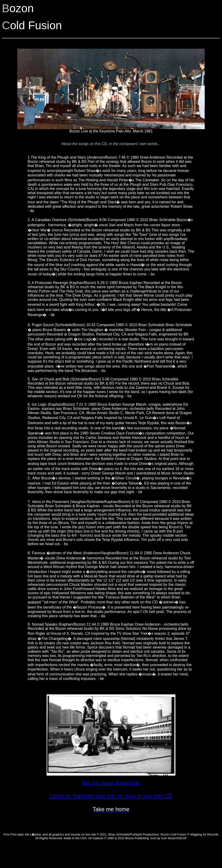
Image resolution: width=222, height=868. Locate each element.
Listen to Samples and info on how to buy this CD (111, 796)
